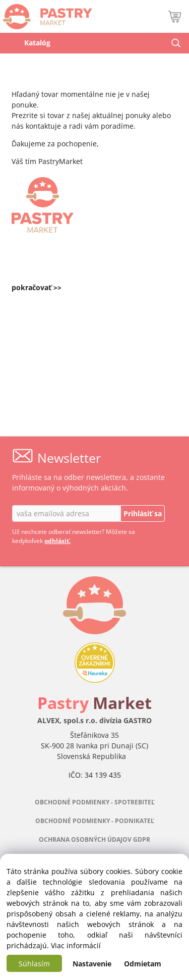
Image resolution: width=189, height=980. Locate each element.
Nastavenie (92, 964)
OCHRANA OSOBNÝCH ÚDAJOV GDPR (94, 839)
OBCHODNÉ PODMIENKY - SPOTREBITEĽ (95, 802)
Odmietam (143, 964)
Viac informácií (76, 945)
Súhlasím (34, 964)
